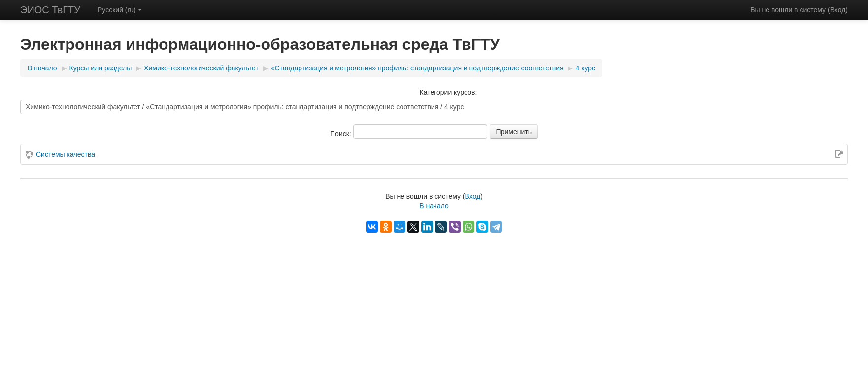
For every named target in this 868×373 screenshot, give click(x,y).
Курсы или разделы (101, 68)
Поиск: (342, 134)
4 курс (585, 68)
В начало (42, 68)
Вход (838, 10)
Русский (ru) (120, 10)
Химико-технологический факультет (201, 68)
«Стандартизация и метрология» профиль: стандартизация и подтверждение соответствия (417, 68)
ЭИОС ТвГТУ (50, 10)
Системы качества (66, 154)
